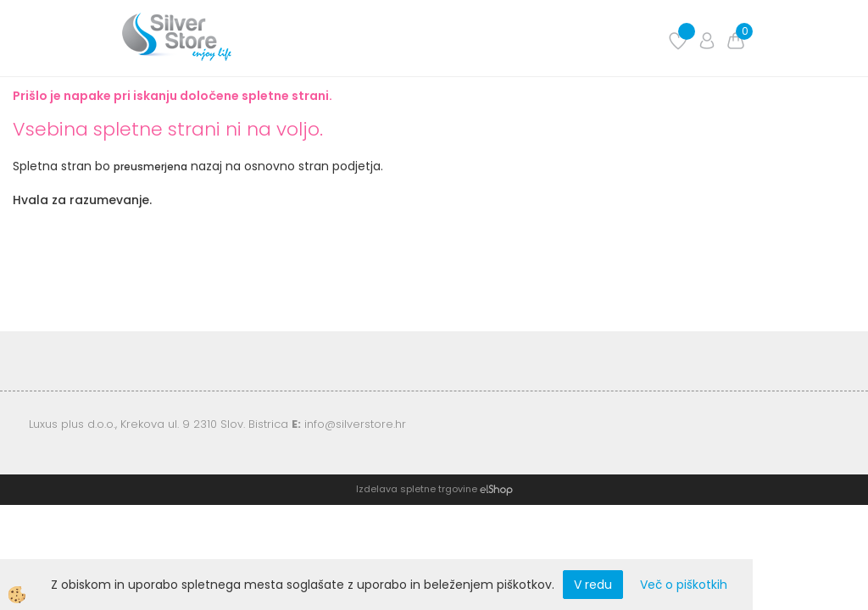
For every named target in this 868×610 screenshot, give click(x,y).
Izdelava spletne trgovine (417, 489)
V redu (593, 585)
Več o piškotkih (684, 585)
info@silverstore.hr (355, 424)
